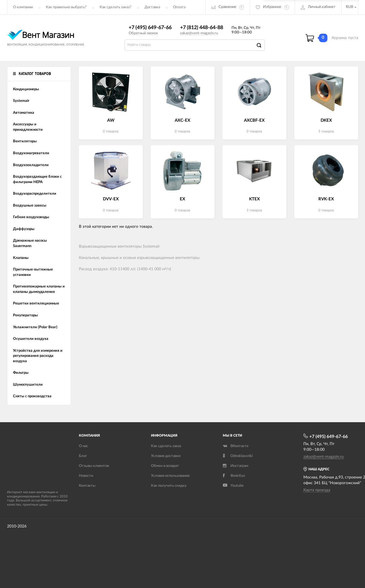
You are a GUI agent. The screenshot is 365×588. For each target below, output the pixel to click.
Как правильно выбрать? (66, 7)
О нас (83, 446)
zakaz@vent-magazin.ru (199, 33)
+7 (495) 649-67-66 (150, 28)
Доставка (152, 7)
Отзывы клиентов (94, 466)
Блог (83, 456)
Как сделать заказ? (115, 7)
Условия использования (170, 476)
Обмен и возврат (165, 466)
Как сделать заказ (166, 446)
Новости (86, 476)
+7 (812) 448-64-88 (202, 28)
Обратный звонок (143, 33)
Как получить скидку (169, 486)
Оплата (179, 7)
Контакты (87, 486)
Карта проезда (317, 490)
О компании (23, 7)
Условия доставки (166, 456)
